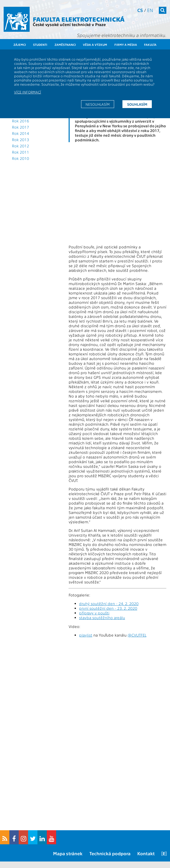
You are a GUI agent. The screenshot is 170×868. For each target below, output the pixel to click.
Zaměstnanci (65, 45)
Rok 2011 (21, 152)
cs (140, 10)
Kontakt (146, 853)
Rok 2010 (21, 158)
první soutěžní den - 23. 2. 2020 (108, 608)
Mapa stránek (68, 853)
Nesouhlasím (98, 104)
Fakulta (150, 45)
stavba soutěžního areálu (102, 618)
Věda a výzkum (95, 45)
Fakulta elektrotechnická (79, 19)
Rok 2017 (21, 127)
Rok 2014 (21, 133)
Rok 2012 (21, 146)
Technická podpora (110, 853)
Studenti (40, 45)
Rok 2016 (21, 121)
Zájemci (20, 45)
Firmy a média (126, 45)
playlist (86, 635)
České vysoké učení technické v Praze (69, 24)
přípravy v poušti (94, 613)
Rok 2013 (21, 140)
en (150, 10)
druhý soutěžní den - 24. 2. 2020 (109, 603)
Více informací (28, 92)
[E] (164, 853)
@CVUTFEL (137, 635)
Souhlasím (137, 104)
